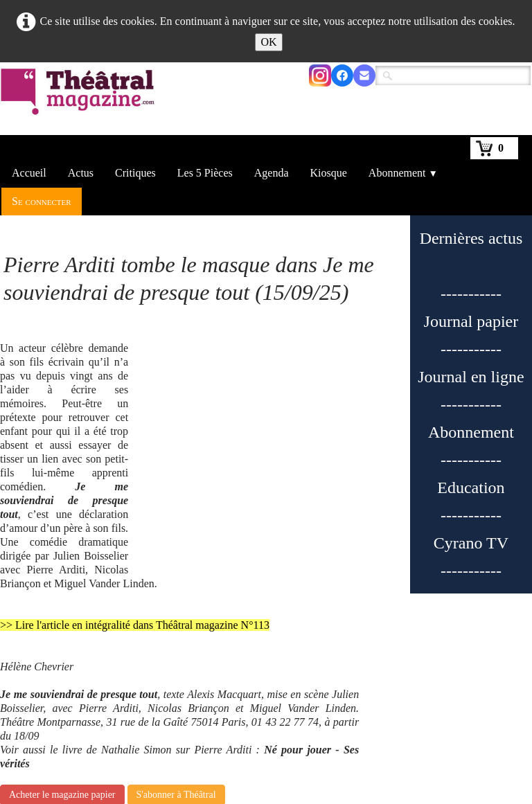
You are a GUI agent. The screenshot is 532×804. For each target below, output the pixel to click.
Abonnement (403, 173)
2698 (484, 718)
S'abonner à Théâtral (176, 642)
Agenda (272, 173)
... (256, 718)
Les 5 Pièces (205, 173)
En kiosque (212, 768)
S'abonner (209, 782)
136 (421, 718)
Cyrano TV (471, 543)
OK (268, 42)
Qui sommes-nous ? (230, 754)
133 (319, 718)
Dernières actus (471, 238)
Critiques (135, 173)
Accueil (29, 173)
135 (387, 718)
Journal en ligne (471, 377)
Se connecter (42, 201)
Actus (81, 173)
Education (471, 488)
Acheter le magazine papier (62, 642)
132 (285, 718)
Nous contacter (395, 754)
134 (353, 718)
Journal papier (471, 321)
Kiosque (329, 173)
